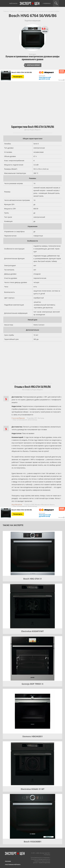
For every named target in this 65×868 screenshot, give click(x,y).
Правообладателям (44, 863)
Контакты (47, 855)
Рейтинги (13, 3)
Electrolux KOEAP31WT (32, 631)
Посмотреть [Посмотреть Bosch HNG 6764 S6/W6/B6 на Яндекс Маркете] (18, 77)
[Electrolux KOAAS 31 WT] (32, 764)
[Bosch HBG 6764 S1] (32, 553)
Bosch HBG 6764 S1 (33, 579)
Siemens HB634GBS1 (33, 736)
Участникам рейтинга (13, 865)
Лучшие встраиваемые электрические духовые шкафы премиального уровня (32, 58)
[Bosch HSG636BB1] (32, 816)
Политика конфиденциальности (41, 859)
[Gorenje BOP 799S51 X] (32, 659)
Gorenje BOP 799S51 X (32, 684)
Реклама (8, 861)
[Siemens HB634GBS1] (32, 711)
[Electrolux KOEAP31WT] (32, 606)
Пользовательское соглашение (40, 858)
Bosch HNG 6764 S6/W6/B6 (22, 72)
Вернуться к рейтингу (32, 65)
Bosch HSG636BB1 (33, 842)
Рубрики (47, 3)
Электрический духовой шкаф (45, 78)
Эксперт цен (30, 4)
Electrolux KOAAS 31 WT (33, 789)
